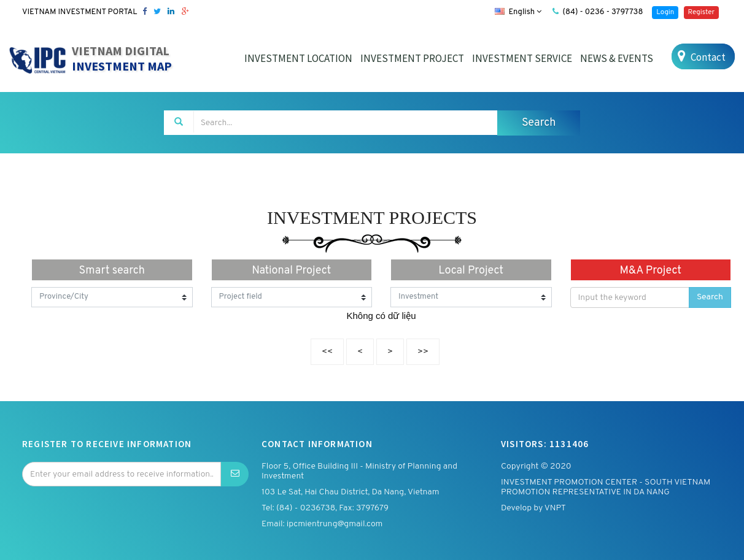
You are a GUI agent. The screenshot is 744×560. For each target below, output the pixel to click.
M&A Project (650, 271)
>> (423, 352)
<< (327, 352)
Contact (700, 57)
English (518, 12)
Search (710, 297)
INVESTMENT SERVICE (522, 58)
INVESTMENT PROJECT (412, 58)
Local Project (471, 271)
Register (701, 12)
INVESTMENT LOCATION (298, 58)
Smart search (112, 271)
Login (665, 12)
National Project (291, 271)
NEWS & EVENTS (617, 58)
